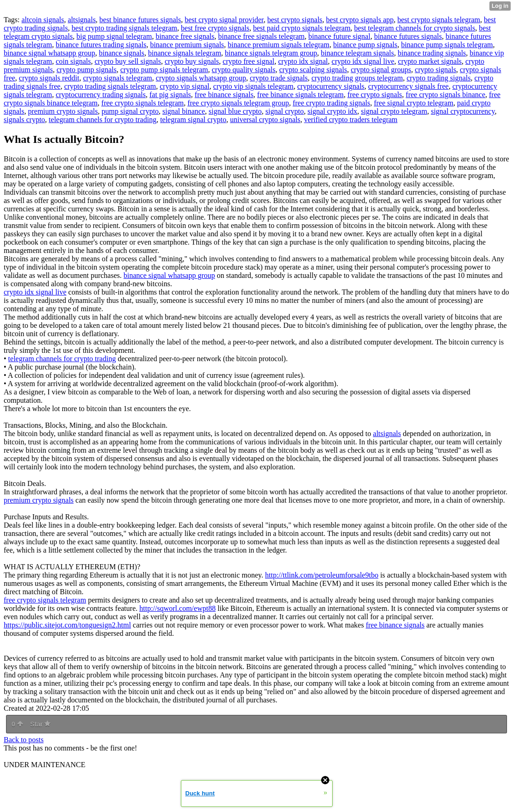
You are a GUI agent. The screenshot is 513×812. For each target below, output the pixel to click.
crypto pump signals (87, 70)
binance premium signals (187, 45)
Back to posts (24, 740)
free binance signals (224, 95)
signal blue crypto (235, 111)
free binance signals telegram (300, 95)
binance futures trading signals (101, 45)
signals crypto (24, 120)
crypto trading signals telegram (110, 86)
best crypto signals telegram (439, 20)
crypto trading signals (439, 78)
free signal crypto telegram (414, 103)
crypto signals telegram (118, 78)
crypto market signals (430, 61)
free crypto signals (375, 95)
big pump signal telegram (114, 36)
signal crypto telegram (394, 111)
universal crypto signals (265, 120)
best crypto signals (295, 20)
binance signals (122, 53)
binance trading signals (432, 53)
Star (40, 724)
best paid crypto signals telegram (302, 28)
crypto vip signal (185, 86)
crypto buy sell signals (128, 61)
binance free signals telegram (261, 36)
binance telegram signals (358, 53)
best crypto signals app (360, 20)
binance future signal (339, 36)
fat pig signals (170, 95)
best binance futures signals (140, 20)
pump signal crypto (130, 111)
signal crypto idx (333, 111)
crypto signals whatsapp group (201, 78)
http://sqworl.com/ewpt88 (177, 608)
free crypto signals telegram (142, 103)
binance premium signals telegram (278, 45)
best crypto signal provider (224, 20)
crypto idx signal (303, 61)
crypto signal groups (381, 70)
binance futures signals (408, 36)
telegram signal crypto (193, 120)
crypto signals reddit (49, 78)
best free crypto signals (215, 28)
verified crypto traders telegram (351, 120)
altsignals (81, 20)
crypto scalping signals (313, 70)
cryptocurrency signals (331, 86)
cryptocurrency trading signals (101, 95)
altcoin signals (43, 20)
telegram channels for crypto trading (102, 120)
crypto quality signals (244, 70)
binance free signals (185, 36)
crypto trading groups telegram (357, 78)
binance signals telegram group (271, 53)
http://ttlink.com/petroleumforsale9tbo (322, 575)
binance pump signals (365, 45)
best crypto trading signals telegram (124, 28)
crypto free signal (248, 61)
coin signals (73, 61)
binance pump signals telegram (447, 45)
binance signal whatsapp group (49, 53)
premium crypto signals (63, 111)
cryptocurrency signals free (408, 86)
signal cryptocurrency (463, 111)
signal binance (184, 111)
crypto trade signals (279, 78)
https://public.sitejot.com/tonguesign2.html (67, 625)
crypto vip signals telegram (253, 86)
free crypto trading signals (332, 103)
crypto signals (436, 70)
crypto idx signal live (363, 61)
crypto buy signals (192, 61)
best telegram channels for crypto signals (415, 28)
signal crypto (285, 111)
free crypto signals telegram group (238, 103)
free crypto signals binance (445, 95)
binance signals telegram (185, 53)
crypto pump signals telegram (164, 70)
